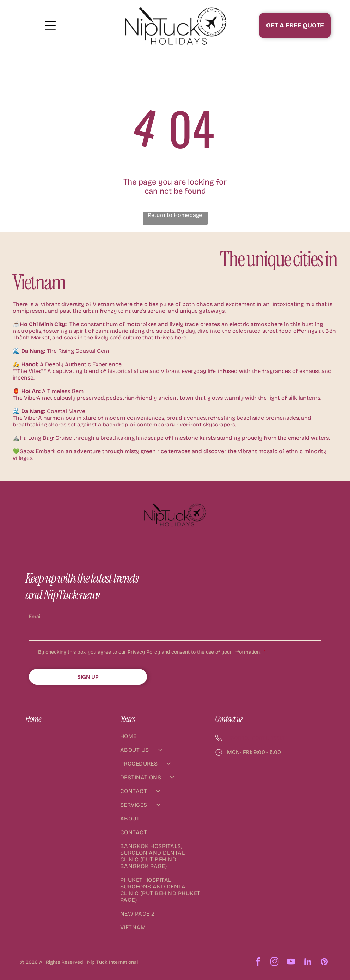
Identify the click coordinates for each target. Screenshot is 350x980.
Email (35, 616)
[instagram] (274, 962)
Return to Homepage (175, 215)
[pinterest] (324, 962)
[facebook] (258, 962)
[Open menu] (50, 25)
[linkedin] (308, 962)
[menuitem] (162, 740)
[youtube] (291, 962)
